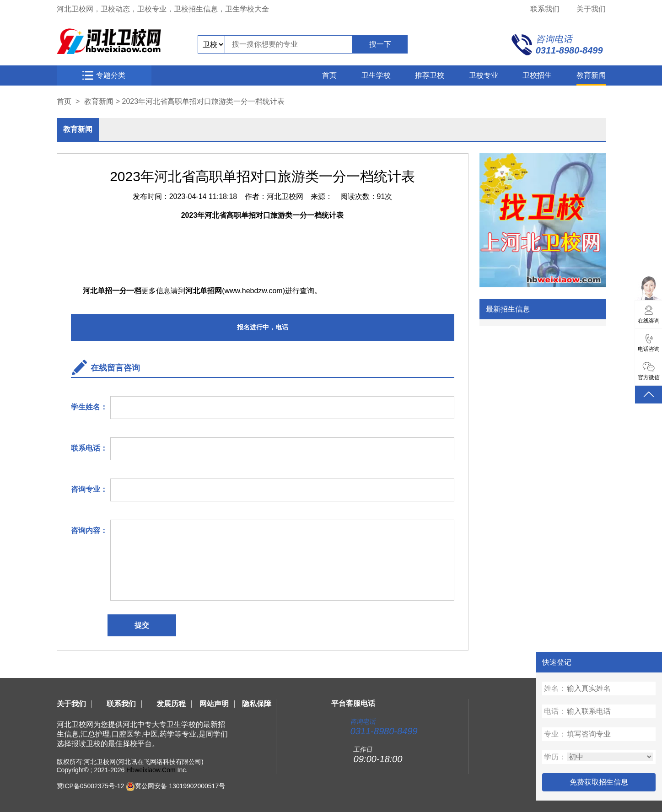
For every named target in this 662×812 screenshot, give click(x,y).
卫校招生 (537, 75)
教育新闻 (591, 75)
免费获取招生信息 (599, 782)
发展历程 (171, 704)
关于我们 (591, 9)
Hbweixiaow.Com (151, 770)
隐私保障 (257, 704)
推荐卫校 (430, 75)
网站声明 (214, 704)
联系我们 (545, 9)
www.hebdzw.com (254, 291)
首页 (329, 75)
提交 (142, 625)
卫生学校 (376, 75)
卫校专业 (484, 75)
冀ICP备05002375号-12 (91, 786)
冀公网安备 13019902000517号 (180, 786)
